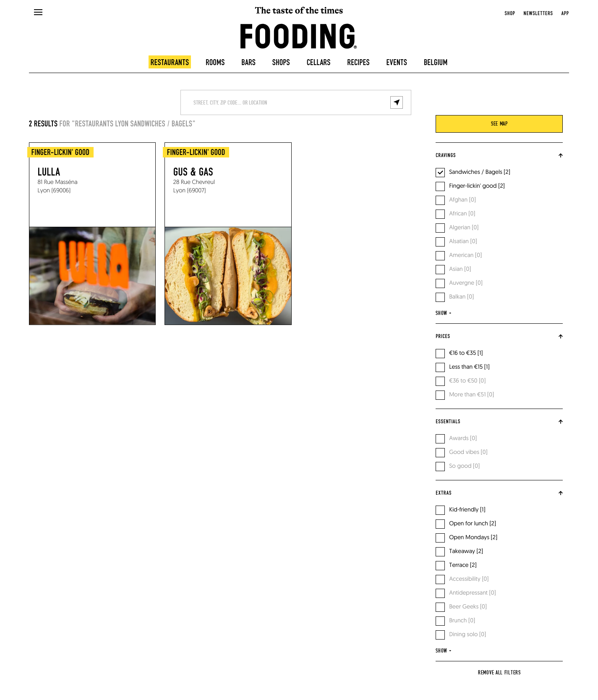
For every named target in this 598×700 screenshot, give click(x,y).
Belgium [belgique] (436, 63)
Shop (510, 13)
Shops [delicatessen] (281, 63)
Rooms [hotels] (215, 63)
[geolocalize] (397, 102)
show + (443, 313)
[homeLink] (299, 35)
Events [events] (397, 63)
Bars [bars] (248, 63)
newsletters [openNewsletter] (538, 13)
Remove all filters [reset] (499, 673)
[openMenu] (38, 13)
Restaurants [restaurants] (170, 63)
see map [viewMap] (499, 124)
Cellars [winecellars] (319, 63)
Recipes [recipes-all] (358, 63)
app (565, 13)
